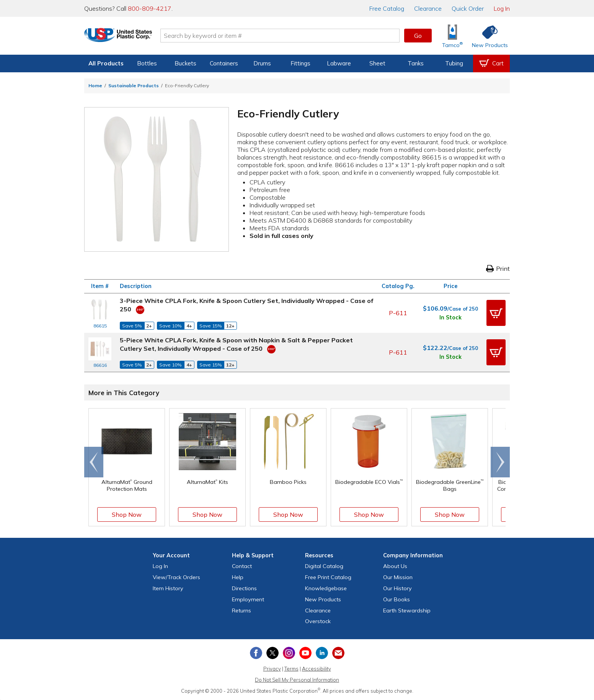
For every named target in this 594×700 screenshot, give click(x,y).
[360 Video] (140, 309)
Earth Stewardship (407, 610)
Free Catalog (328, 577)
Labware (339, 63)
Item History (168, 588)
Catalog (387, 8)
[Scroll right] (500, 462)
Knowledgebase (326, 588)
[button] (496, 313)
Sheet (377, 63)
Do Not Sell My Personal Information (297, 680)
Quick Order (468, 8)
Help (238, 577)
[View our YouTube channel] (305, 653)
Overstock (318, 621)
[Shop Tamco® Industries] (452, 36)
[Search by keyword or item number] (291, 36)
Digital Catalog (324, 566)
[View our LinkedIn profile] (322, 653)
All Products (106, 63)
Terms (291, 669)
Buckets (185, 63)
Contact (242, 566)
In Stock (450, 317)
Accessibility (317, 669)
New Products (323, 599)
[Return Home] (129, 37)
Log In (502, 8)
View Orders (176, 577)
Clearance (428, 8)
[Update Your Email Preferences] (338, 653)
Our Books (397, 599)
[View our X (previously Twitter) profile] (273, 653)
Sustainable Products (134, 85)
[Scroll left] (94, 462)
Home (95, 85)
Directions (244, 588)
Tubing (454, 63)
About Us (395, 566)
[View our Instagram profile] (289, 653)
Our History (397, 588)
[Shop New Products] (487, 36)
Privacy (272, 669)
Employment (248, 599)
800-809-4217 (150, 8)
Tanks (416, 63)
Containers (224, 63)
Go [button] (418, 36)
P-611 (398, 313)
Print (498, 269)
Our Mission (398, 577)
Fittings (300, 63)
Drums (262, 63)
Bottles (147, 63)
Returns (242, 610)
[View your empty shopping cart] (491, 63)
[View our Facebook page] (256, 653)
